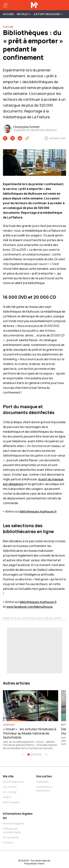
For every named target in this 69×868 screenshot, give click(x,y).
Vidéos (7, 797)
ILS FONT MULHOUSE (48, 14)
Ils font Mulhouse (13, 782)
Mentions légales (14, 823)
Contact (8, 842)
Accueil (8, 14)
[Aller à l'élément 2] (31, 754)
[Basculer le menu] (5, 5)
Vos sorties (10, 787)
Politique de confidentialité (12, 830)
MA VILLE (24, 14)
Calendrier (42, 782)
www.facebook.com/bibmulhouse (30, 607)
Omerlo (41, 864)
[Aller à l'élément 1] (29, 754)
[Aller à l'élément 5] (40, 754)
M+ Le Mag (10, 792)
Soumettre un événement (44, 789)
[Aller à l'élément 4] (37, 754)
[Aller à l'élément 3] (34, 754)
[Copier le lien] (27, 138)
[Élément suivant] (46, 754)
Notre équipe (11, 802)
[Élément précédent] (23, 754)
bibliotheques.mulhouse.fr (38, 511)
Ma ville (8, 776)
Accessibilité (11, 837)
